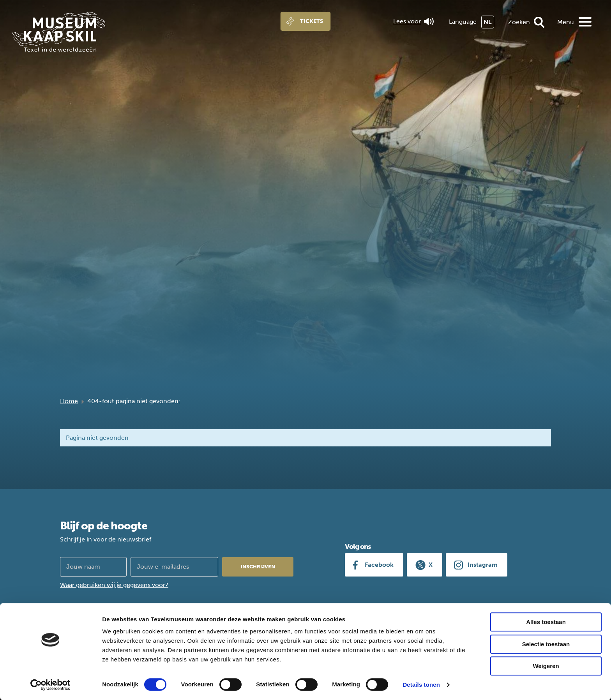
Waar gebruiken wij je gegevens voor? (114, 585)
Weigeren (546, 666)
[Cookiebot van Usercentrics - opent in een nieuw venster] (50, 685)
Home (69, 401)
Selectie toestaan (546, 644)
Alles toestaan (546, 622)
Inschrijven (258, 567)
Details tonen (421, 685)
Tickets (312, 21)
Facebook (379, 565)
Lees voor (413, 21)
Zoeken (519, 22)
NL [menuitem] (488, 22)
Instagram (483, 565)
